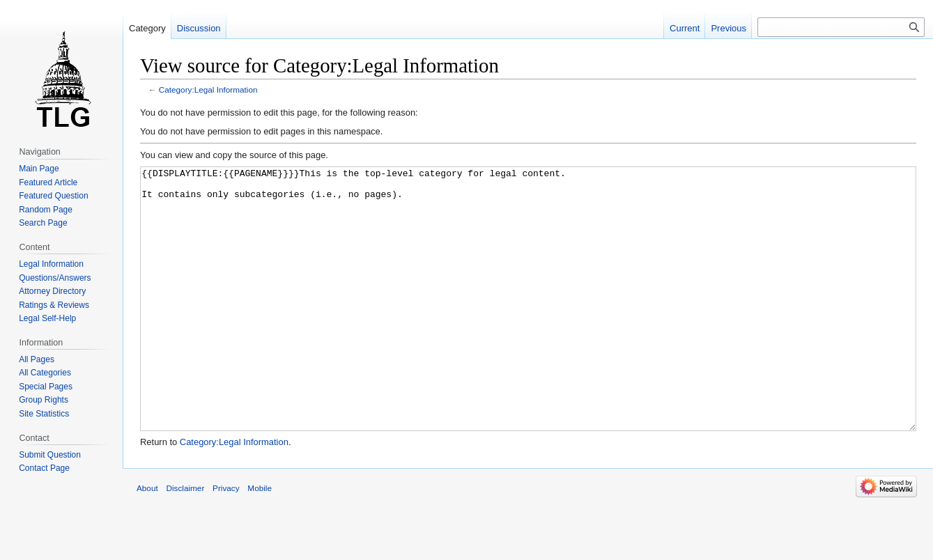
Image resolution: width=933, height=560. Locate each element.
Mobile (260, 540)
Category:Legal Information (208, 90)
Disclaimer (185, 540)
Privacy (226, 540)
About (147, 540)
